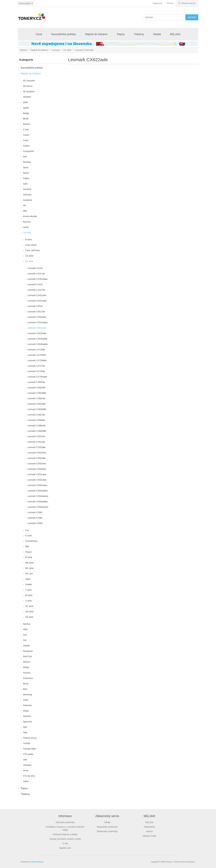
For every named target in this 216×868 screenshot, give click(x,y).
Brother (26, 124)
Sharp (26, 711)
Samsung (27, 694)
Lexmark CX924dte (37, 458)
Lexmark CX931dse (37, 474)
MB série (29, 563)
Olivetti (26, 646)
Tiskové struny (30, 738)
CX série (67, 50)
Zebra (26, 781)
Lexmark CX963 (35, 523)
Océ (25, 635)
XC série (29, 606)
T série (29, 590)
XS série (29, 617)
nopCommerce (37, 862)
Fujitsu (26, 178)
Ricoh (26, 684)
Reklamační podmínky (107, 831)
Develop (27, 162)
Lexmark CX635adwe (38, 344)
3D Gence (28, 86)
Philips (26, 667)
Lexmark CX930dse (37, 469)
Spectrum (28, 722)
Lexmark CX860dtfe (37, 431)
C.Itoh (26, 129)
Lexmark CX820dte (37, 388)
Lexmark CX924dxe (37, 464)
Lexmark (56, 50)
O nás (65, 843)
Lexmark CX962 (35, 518)
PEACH (27, 662)
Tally (25, 732)
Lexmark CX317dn (36, 274)
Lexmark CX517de (36, 312)
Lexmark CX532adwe (38, 322)
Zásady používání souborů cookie (65, 839)
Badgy (26, 113)
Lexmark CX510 (35, 306)
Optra (28, 579)
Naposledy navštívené (107, 827)
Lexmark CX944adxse (38, 507)
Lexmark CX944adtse (38, 502)
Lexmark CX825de (36, 398)
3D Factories (29, 81)
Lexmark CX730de (36, 371)
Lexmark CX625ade (37, 333)
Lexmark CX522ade (37, 317)
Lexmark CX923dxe (37, 453)
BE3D (26, 119)
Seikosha (27, 705)
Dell (25, 157)
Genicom (27, 195)
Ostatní (29, 584)
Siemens (27, 716)
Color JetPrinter (33, 250)
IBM (25, 211)
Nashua (27, 624)
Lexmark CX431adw (37, 301)
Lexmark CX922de (36, 442)
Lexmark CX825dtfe (37, 409)
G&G (25, 184)
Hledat (157, 34)
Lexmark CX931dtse (37, 480)
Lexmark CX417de (36, 290)
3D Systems (29, 92)
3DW (25, 102)
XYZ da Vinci (29, 776)
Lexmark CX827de (36, 415)
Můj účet (175, 34)
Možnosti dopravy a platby (65, 834)
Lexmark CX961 (35, 512)
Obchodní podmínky (65, 822)
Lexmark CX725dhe (37, 355)
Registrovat (158, 3)
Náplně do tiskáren (96, 34)
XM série (29, 612)
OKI (25, 640)
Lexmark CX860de (36, 420)
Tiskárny (139, 34)
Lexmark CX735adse (37, 377)
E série (29, 536)
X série (29, 601)
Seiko (26, 700)
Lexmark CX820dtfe (37, 393)
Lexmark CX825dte (37, 404)
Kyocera (27, 222)
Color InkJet (31, 245)
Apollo (26, 108)
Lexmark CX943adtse (38, 491)
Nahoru (23, 50)
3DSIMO (27, 97)
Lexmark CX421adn (37, 295)
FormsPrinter (31, 541)
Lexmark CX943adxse (38, 496)
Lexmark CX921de (36, 436)
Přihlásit (170, 3)
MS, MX (29, 574)
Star (25, 727)
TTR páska (28, 754)
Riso (25, 689)
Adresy (149, 831)
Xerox (26, 770)
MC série (29, 568)
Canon (26, 135)
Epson (26, 173)
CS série (29, 256)
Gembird (27, 189)
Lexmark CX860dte (37, 426)
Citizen (26, 146)
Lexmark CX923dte (37, 447)
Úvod (39, 34)
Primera (27, 673)
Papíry (121, 34)
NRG (25, 629)
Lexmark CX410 (35, 284)
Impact (28, 552)
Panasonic (28, 651)
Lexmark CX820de (36, 382)
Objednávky (149, 827)
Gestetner (28, 200)
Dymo (26, 167)
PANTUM (27, 657)
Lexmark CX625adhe (37, 339)
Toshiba (27, 743)
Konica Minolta (30, 216)
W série (29, 595)
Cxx (27, 530)
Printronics (28, 678)
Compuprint (28, 151)
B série (29, 240)
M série (29, 557)
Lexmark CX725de (36, 350)
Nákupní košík (149, 836)
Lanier (26, 227)
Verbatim (27, 765)
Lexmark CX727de (36, 366)
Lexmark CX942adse (37, 485)
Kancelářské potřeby (63, 34)
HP (24, 205)
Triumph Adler (30, 749)
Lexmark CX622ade (37, 328)
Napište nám (65, 848)
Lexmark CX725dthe (37, 360)
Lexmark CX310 (35, 268)
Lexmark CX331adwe (38, 279)
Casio (26, 140)
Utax (25, 760)
